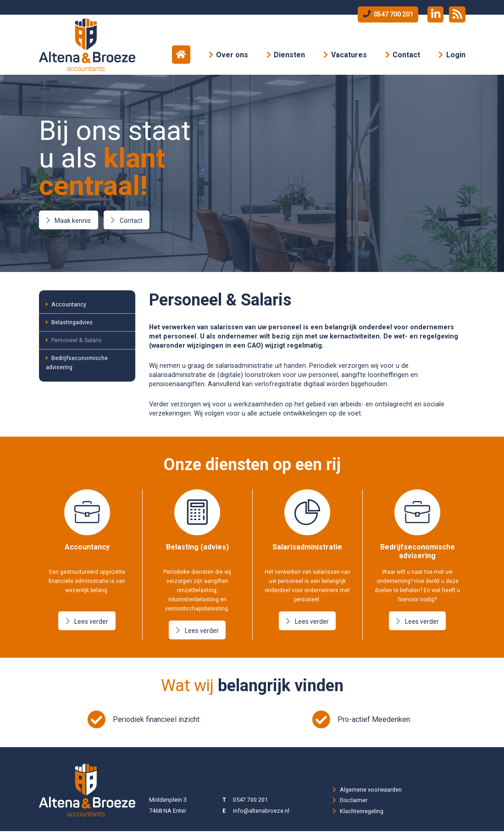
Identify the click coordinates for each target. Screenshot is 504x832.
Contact (406, 55)
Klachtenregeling (362, 812)
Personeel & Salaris (74, 341)
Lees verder (87, 621)
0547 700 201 (387, 14)
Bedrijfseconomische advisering (78, 364)
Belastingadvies (70, 323)
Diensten (289, 55)
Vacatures (349, 55)
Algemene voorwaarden (371, 790)
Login (456, 55)
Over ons (232, 55)
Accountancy (66, 304)
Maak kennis (69, 220)
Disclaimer (354, 801)
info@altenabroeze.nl (261, 812)
